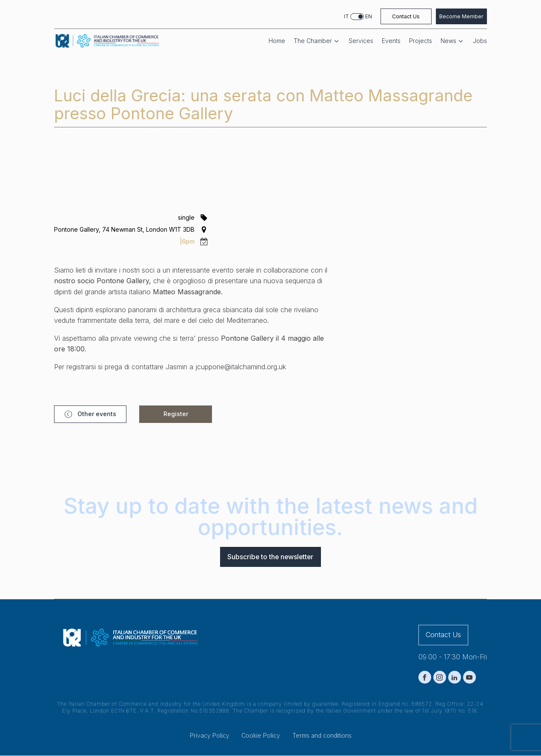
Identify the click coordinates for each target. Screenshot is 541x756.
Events (391, 41)
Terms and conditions (322, 736)
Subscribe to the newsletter (270, 557)
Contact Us (406, 16)
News (452, 41)
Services (361, 41)
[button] (86, 414)
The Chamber (317, 41)
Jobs (480, 41)
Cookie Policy (261, 736)
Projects (421, 41)
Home (277, 41)
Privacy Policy (210, 736)
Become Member (461, 16)
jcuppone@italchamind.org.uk (241, 367)
